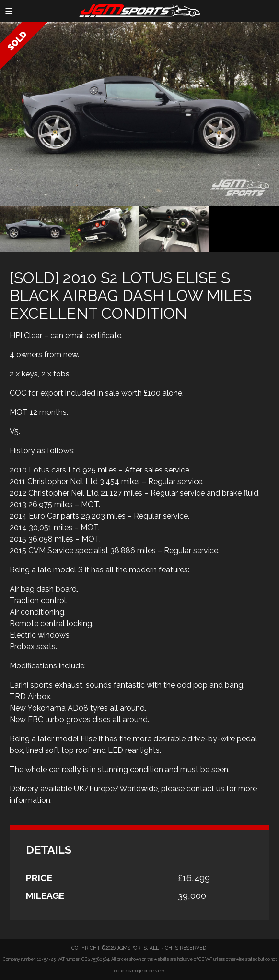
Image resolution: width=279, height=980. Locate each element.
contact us (205, 789)
